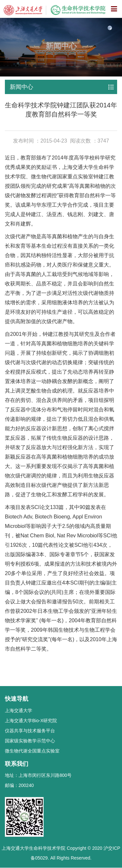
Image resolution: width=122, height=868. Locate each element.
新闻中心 (21, 87)
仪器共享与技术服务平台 (30, 731)
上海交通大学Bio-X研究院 (31, 721)
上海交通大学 (19, 710)
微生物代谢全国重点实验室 (32, 751)
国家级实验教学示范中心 (30, 741)
